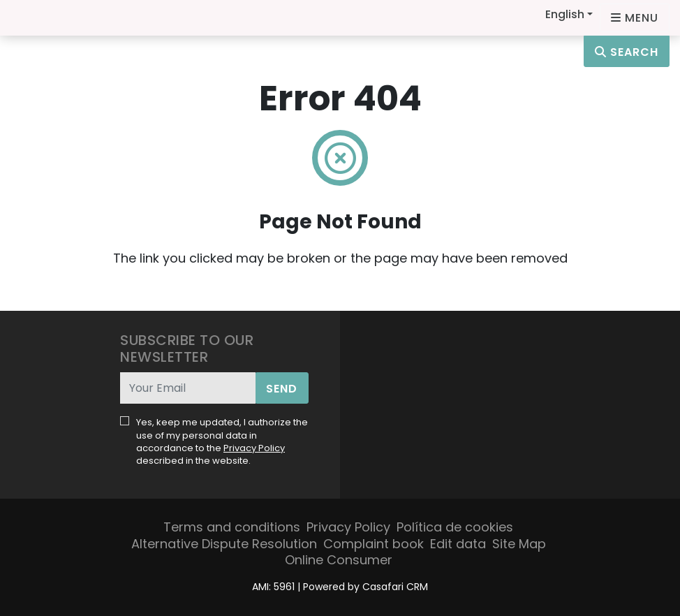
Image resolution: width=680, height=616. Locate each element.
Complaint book (374, 544)
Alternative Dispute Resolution (224, 544)
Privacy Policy (254, 448)
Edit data (458, 544)
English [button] (565, 14)
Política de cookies (455, 527)
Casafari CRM (395, 587)
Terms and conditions (232, 527)
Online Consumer (339, 560)
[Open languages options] (635, 18)
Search (627, 52)
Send (282, 389)
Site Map (519, 544)
